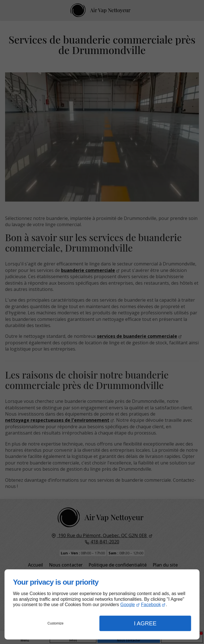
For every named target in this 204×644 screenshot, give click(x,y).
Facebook (151, 605)
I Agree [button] (145, 623)
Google (128, 605)
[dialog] (102, 604)
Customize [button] (56, 623)
